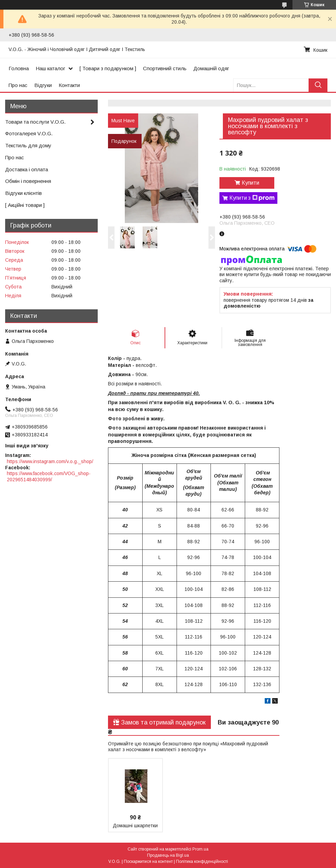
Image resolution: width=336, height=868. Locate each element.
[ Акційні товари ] (25, 205)
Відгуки (43, 85)
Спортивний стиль (165, 68)
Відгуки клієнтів (23, 193)
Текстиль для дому (28, 145)
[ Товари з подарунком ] (108, 68)
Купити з (252, 198)
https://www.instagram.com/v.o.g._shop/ (50, 461)
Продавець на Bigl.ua (168, 855)
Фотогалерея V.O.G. (29, 133)
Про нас (18, 85)
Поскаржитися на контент (148, 861)
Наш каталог (50, 68)
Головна (19, 68)
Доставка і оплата (27, 169)
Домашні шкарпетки (135, 826)
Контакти (69, 85)
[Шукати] (318, 85)
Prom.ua (200, 849)
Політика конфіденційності (202, 861)
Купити (250, 183)
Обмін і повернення (28, 181)
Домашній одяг (211, 68)
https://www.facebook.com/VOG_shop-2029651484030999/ (49, 476)
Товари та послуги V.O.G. (35, 122)
